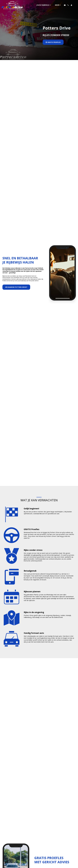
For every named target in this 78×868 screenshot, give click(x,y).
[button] (44, 5)
